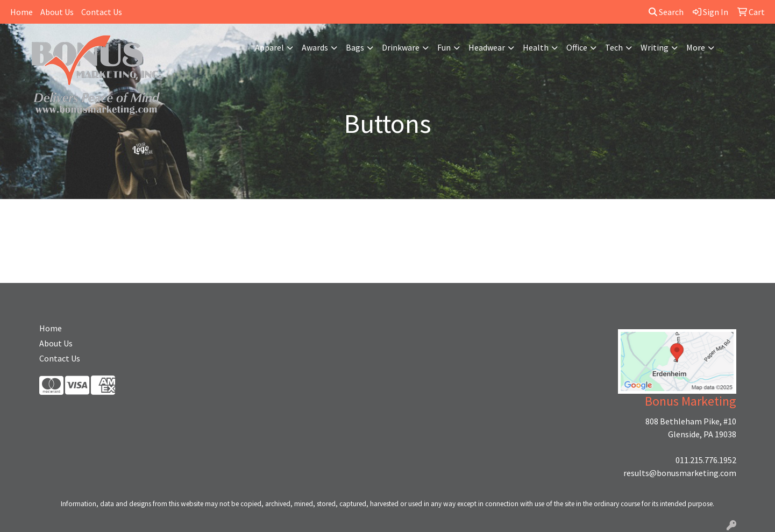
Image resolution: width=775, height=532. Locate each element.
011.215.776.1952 (706, 460)
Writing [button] (655, 47)
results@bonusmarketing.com (680, 473)
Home (22, 12)
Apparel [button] (269, 47)
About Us (57, 12)
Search (666, 12)
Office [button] (577, 47)
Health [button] (536, 47)
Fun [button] (444, 47)
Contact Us (102, 12)
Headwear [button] (487, 47)
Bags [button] (355, 47)
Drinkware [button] (401, 47)
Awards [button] (315, 47)
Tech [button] (614, 47)
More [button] (696, 47)
